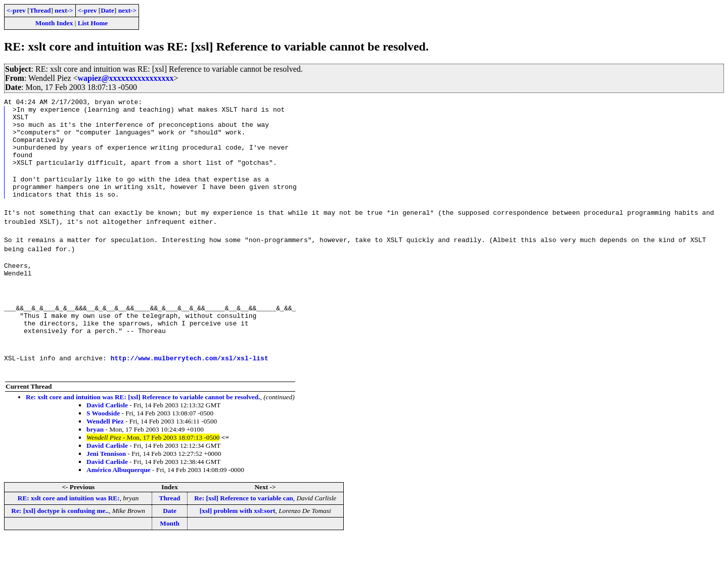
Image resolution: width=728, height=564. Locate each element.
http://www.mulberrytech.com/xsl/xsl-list (190, 384)
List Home (93, 23)
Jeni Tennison (106, 479)
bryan (95, 455)
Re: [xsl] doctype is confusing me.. (60, 536)
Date (107, 10)
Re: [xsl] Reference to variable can (244, 524)
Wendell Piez (105, 447)
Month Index (54, 23)
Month (170, 549)
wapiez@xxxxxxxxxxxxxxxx (126, 78)
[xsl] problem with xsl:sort (238, 536)
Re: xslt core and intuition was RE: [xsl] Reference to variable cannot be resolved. (143, 423)
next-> (64, 10)
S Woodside (103, 439)
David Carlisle (107, 431)
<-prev (16, 10)
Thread (40, 10)
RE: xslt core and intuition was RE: (69, 524)
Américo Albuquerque (119, 496)
